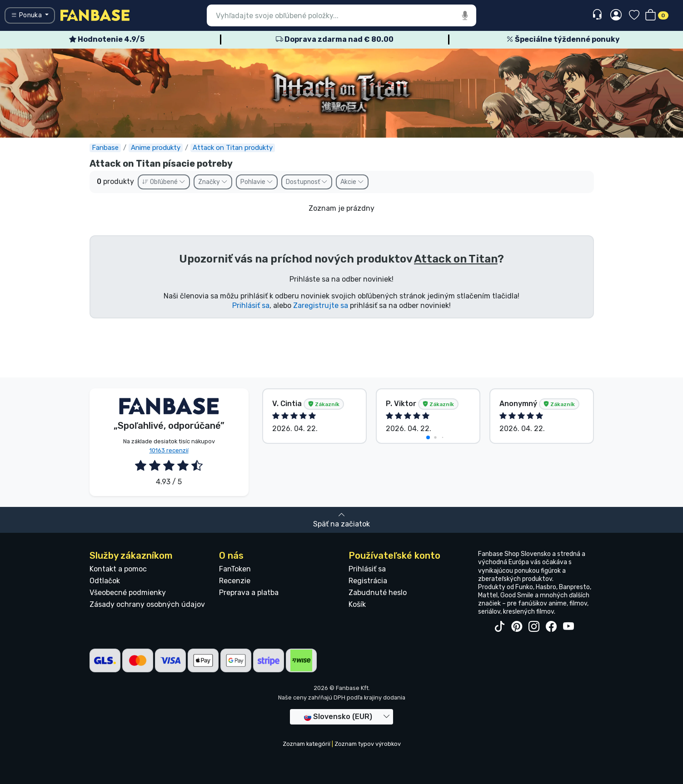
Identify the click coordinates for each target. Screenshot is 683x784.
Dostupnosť (307, 182)
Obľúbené (164, 182)
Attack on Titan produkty (233, 148)
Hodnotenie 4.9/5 (107, 39)
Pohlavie (257, 182)
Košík (357, 604)
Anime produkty (156, 148)
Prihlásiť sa (251, 305)
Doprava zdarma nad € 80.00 (335, 39)
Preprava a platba (249, 593)
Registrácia (368, 581)
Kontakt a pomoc (118, 569)
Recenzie (235, 581)
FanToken (235, 569)
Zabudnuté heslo (378, 593)
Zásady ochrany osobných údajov (147, 604)
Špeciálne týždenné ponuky (563, 39)
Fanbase (105, 148)
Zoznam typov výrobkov (368, 744)
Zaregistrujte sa (321, 305)
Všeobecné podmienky (128, 593)
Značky (213, 182)
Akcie (352, 182)
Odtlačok (105, 581)
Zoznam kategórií (307, 744)
